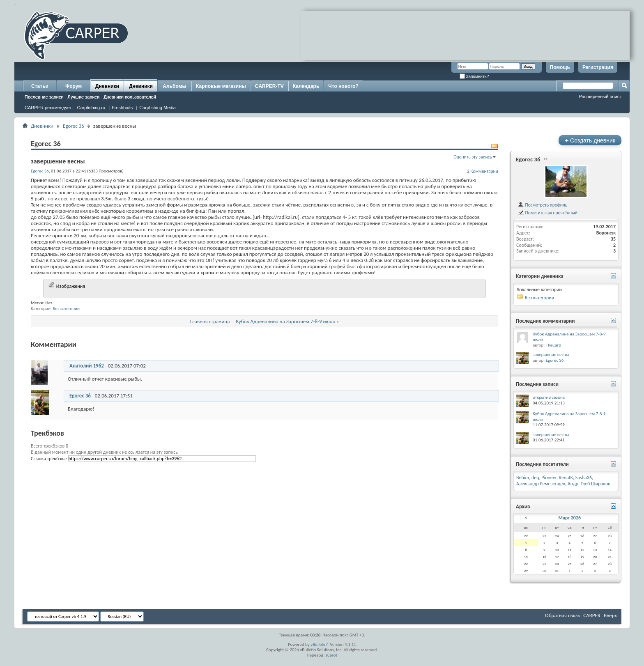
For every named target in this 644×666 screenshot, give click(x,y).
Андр (573, 484)
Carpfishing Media (158, 108)
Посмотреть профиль (542, 205)
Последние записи (44, 97)
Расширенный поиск (600, 96)
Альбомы (174, 86)
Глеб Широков (596, 484)
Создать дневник (590, 140)
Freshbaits (122, 108)
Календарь (306, 86)
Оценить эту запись (473, 157)
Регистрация (598, 67)
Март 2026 (570, 518)
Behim (523, 478)
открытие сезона (549, 397)
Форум (74, 86)
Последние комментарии (545, 321)
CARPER (592, 615)
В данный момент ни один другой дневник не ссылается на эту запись (104, 452)
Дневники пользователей (130, 97)
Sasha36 (584, 478)
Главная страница (210, 321)
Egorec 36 (74, 126)
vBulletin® (320, 644)
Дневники (107, 86)
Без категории (66, 309)
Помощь (560, 67)
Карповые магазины (221, 86)
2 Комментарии (483, 171)
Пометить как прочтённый (547, 213)
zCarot (332, 655)
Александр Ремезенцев (541, 484)
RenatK (566, 478)
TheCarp (553, 345)
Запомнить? (474, 77)
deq (535, 478)
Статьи (40, 86)
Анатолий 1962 (87, 366)
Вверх (610, 615)
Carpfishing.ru (91, 108)
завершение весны (551, 355)
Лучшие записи (84, 97)
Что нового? (343, 86)
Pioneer (549, 478)
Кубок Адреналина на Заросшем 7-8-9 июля (285, 321)
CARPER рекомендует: (49, 108)
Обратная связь (562, 615)
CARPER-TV (269, 86)
